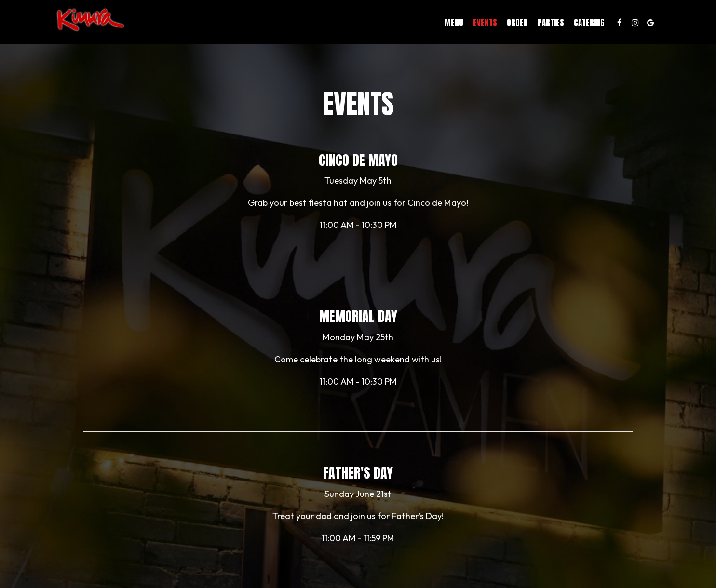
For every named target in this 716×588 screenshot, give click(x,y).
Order (497, 24)
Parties (530, 24)
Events (464, 24)
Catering (568, 24)
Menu (433, 24)
